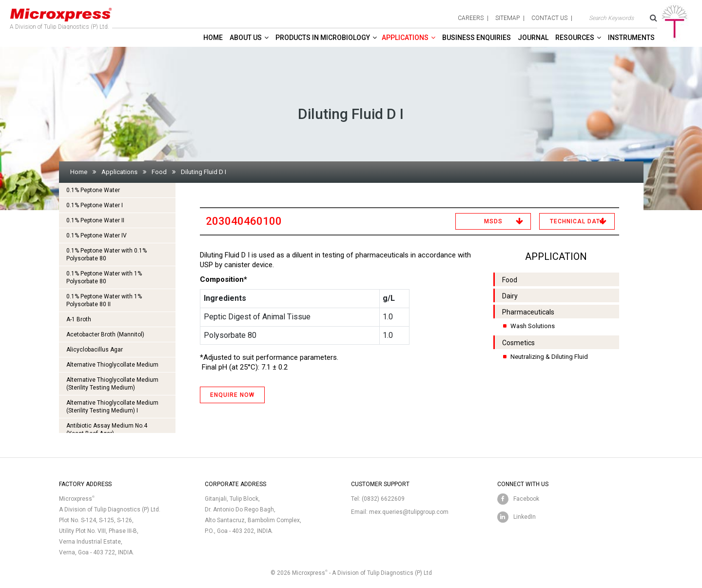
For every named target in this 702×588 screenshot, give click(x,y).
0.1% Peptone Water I (95, 205)
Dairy (510, 296)
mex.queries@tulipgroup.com (409, 512)
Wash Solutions (533, 326)
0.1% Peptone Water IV (97, 235)
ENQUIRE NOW (232, 395)
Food (159, 172)
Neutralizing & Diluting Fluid (549, 357)
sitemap (507, 18)
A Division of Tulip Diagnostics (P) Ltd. (61, 17)
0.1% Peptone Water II (95, 220)
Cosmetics (518, 343)
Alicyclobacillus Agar (95, 350)
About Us (246, 38)
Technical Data (577, 221)
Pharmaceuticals (528, 312)
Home (213, 38)
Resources (575, 38)
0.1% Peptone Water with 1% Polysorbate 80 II (104, 300)
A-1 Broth (79, 319)
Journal (533, 38)
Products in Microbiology (323, 38)
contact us (549, 18)
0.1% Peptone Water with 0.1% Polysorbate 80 (107, 255)
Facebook (526, 499)
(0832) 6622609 (383, 499)
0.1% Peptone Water (93, 190)
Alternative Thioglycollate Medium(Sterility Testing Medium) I (112, 407)
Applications (405, 38)
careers (471, 18)
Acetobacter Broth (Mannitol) (105, 334)
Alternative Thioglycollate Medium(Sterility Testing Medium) (112, 384)
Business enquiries (477, 38)
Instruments (631, 38)
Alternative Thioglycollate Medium (112, 365)
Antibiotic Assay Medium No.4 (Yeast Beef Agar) (107, 430)
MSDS (493, 221)
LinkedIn (525, 517)
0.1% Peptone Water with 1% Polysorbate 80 (104, 277)
